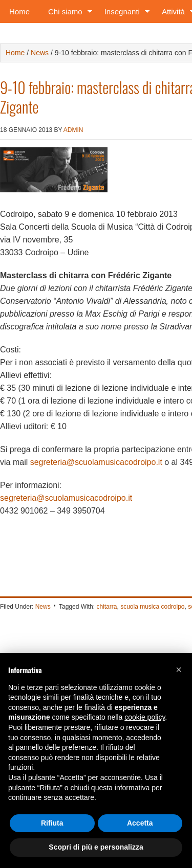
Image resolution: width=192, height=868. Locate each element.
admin (73, 130)
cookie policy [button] (145, 717)
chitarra (106, 607)
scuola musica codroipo (152, 607)
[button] (179, 670)
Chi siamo (67, 14)
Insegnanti (124, 14)
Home (19, 12)
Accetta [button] (140, 823)
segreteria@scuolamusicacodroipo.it (96, 462)
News (43, 607)
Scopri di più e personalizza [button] (96, 847)
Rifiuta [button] (52, 823)
